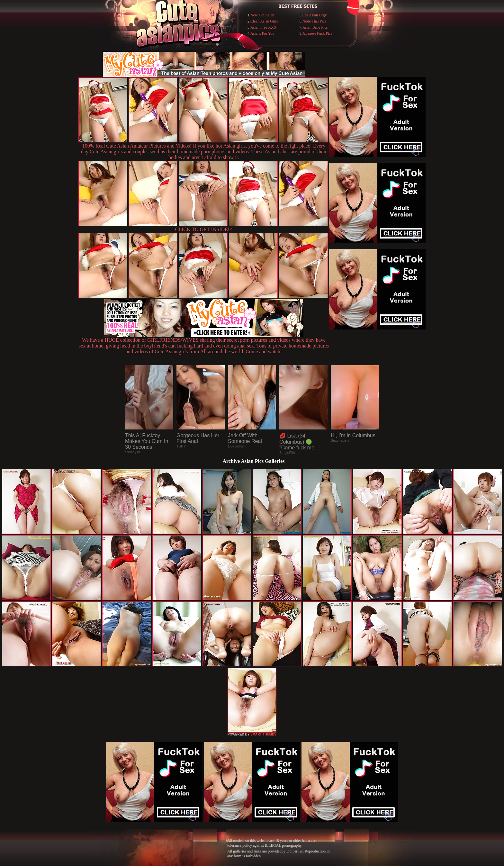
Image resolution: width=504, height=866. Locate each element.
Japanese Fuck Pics (317, 33)
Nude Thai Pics (314, 21)
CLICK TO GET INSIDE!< (204, 229)
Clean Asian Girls (264, 21)
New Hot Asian (262, 15)
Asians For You (262, 33)
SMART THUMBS (263, 734)
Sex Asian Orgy (315, 15)
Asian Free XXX (263, 27)
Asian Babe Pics (315, 27)
